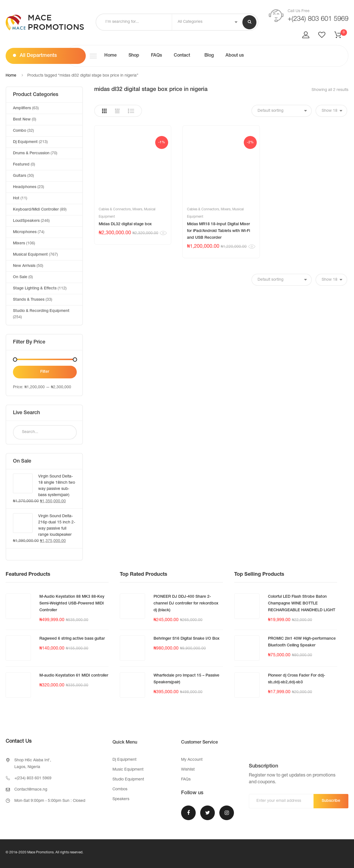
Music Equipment (128, 770)
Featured (21, 165)
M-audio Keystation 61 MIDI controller (74, 676)
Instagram (227, 813)
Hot (16, 198)
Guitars (20, 176)
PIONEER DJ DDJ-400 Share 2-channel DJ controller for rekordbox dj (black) (186, 604)
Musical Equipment (30, 255)
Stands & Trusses (29, 300)
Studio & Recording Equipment (41, 311)
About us (235, 56)
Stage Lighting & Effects (35, 289)
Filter (45, 372)
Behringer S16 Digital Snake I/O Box (187, 639)
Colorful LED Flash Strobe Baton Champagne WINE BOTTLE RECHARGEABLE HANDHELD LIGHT (302, 604)
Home (111, 56)
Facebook (188, 813)
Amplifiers (22, 108)
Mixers (137, 209)
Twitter (208, 813)
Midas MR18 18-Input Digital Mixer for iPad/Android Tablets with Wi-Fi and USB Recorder (218, 231)
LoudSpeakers (26, 221)
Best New (22, 120)
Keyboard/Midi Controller (36, 210)
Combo (20, 131)
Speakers (121, 799)
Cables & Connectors (115, 209)
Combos (120, 789)
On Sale (20, 277)
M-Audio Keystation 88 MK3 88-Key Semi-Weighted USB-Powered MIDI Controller (72, 604)
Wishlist (188, 770)
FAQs (156, 56)
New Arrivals (24, 266)
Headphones (25, 187)
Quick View (163, 233)
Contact (182, 56)
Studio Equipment (128, 780)
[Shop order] (282, 111)
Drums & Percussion (31, 153)
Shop (134, 56)
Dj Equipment (25, 142)
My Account (192, 760)
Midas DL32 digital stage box (125, 224)
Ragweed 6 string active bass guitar (72, 639)
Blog (208, 56)
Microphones (25, 232)
